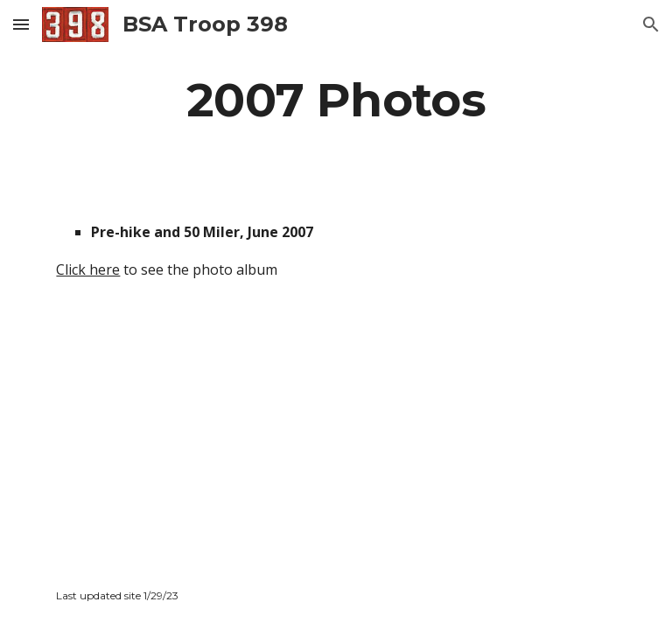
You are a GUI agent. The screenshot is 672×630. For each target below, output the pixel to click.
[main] (336, 99)
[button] (21, 24)
